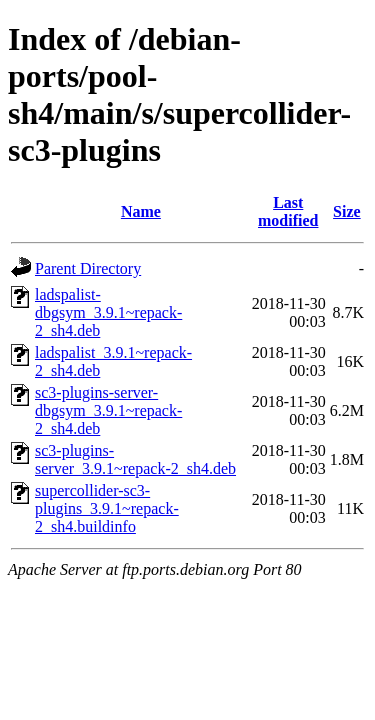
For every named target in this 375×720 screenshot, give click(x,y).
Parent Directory (88, 268)
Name (141, 211)
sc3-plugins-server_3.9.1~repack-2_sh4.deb (135, 459)
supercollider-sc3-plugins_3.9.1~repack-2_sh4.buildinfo (107, 508)
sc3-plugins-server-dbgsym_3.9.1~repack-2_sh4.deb (108, 410)
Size (347, 211)
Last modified (288, 211)
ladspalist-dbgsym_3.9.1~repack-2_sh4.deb (108, 312)
